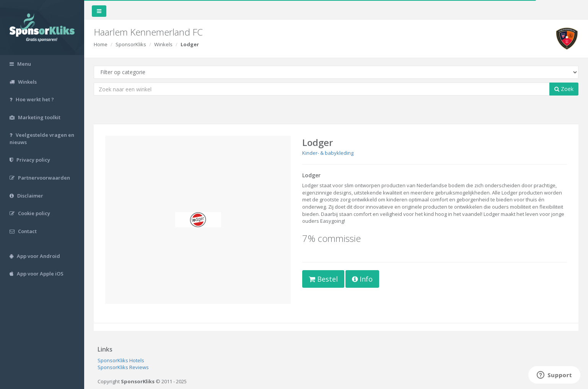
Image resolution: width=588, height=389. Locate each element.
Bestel (323, 279)
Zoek (564, 89)
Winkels (163, 44)
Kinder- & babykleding (328, 153)
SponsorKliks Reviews (123, 367)
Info (362, 279)
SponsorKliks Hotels (121, 360)
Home (101, 44)
